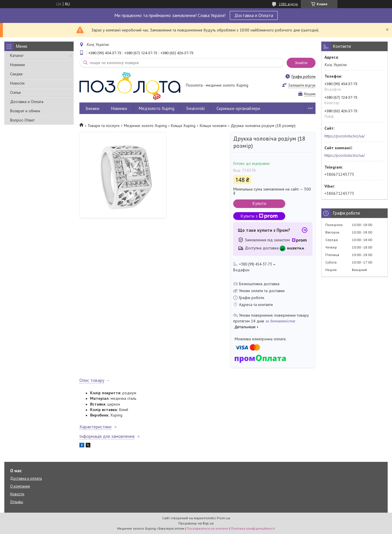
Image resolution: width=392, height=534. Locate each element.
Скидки (16, 74)
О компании (20, 486)
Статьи (15, 92)
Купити (259, 203)
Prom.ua (223, 518)
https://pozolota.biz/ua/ (345, 136)
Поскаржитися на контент (208, 528)
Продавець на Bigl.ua (196, 523)
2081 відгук (288, 4)
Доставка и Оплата (254, 15)
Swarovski (195, 108)
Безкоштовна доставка (259, 284)
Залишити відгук (302, 85)
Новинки (17, 65)
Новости (17, 83)
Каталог (17, 55)
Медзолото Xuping (157, 108)
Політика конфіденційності (253, 528)
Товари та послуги (103, 126)
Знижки (92, 108)
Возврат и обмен (25, 111)
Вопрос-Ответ (22, 120)
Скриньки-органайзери (238, 108)
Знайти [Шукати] (301, 63)
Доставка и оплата (26, 478)
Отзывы (17, 502)
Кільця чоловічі (213, 126)
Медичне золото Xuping (145, 126)
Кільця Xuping (183, 126)
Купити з (259, 216)
